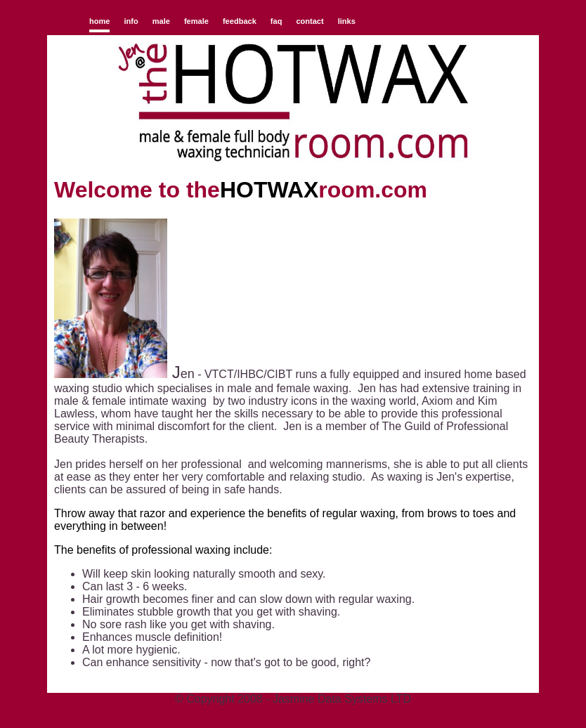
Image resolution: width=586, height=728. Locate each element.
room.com (373, 190)
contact (310, 21)
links (347, 21)
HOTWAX (269, 190)
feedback (240, 21)
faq (276, 21)
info (131, 21)
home (99, 21)
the (203, 190)
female (196, 21)
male (161, 21)
